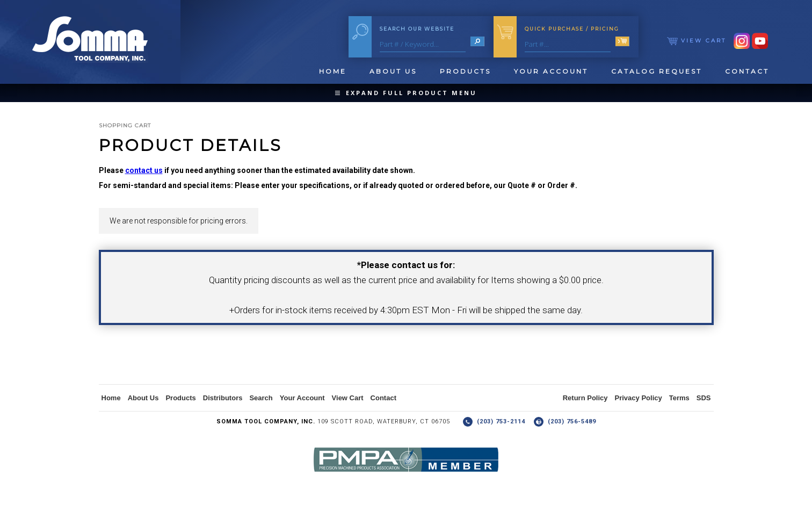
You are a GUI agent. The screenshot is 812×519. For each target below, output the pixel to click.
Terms (679, 398)
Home (333, 71)
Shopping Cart (125, 125)
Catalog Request (657, 71)
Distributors (223, 398)
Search (261, 398)
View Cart (697, 41)
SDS (704, 398)
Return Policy (585, 398)
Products (465, 71)
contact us (144, 170)
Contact (747, 71)
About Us (393, 71)
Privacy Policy (639, 398)
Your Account (551, 71)
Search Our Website (417, 29)
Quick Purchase (572, 29)
